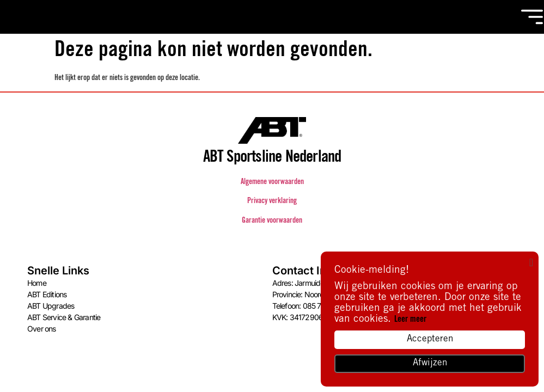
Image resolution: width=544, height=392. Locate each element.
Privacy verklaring (272, 201)
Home (37, 283)
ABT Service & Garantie (64, 317)
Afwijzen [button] (430, 363)
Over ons (42, 329)
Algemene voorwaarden (272, 182)
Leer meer (410, 320)
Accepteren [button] (430, 339)
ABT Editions (47, 294)
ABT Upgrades (51, 306)
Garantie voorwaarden (272, 221)
